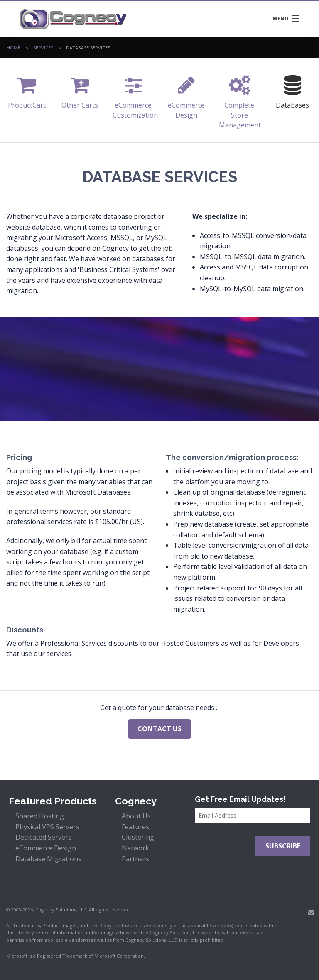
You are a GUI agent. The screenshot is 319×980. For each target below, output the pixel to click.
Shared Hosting (40, 816)
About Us (136, 816)
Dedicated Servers (43, 837)
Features (135, 827)
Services (43, 50)
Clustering (138, 837)
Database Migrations (48, 859)
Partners (135, 859)
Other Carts (80, 90)
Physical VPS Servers (47, 827)
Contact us (159, 729)
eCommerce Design (186, 95)
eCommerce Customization (135, 95)
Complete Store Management (240, 100)
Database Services (88, 50)
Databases (292, 90)
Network (135, 848)
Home (13, 50)
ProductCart (27, 90)
